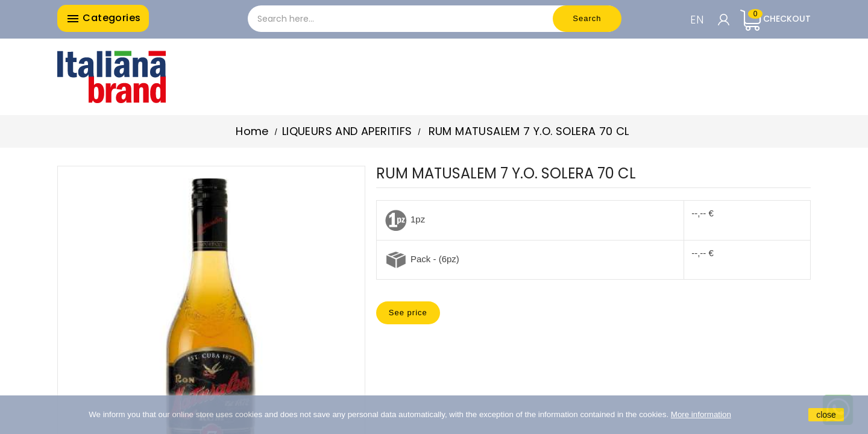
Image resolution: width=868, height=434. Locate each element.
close (826, 415)
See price (408, 313)
